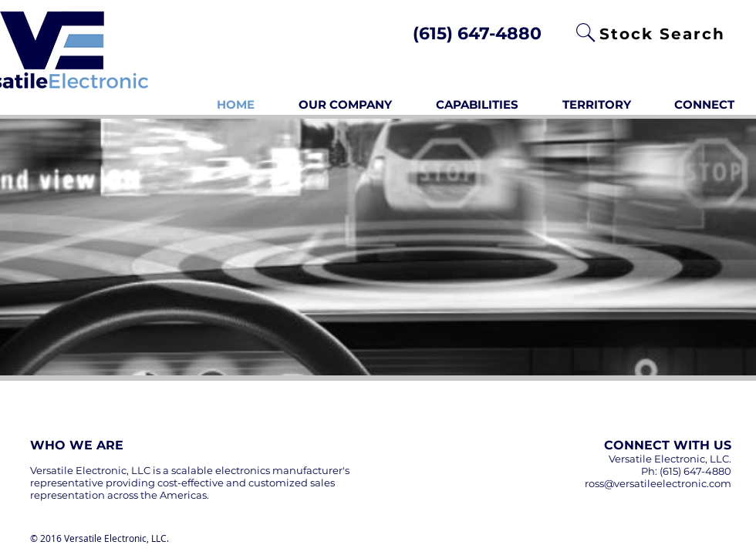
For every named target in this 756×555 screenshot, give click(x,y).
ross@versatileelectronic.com (658, 483)
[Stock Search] (663, 34)
